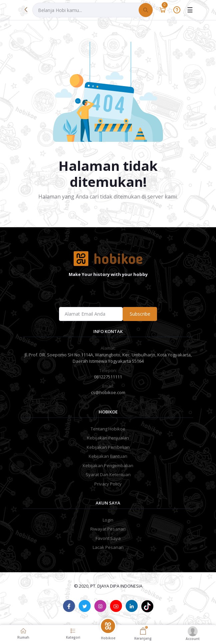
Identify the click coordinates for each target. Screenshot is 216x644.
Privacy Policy (108, 484)
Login (108, 520)
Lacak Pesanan (108, 547)
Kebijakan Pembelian (108, 447)
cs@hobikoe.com (108, 392)
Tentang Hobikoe (108, 429)
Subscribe (140, 314)
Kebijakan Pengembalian (108, 465)
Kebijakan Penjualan (108, 438)
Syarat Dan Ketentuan (108, 474)
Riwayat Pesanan (108, 529)
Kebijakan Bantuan (108, 456)
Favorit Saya (108, 538)
